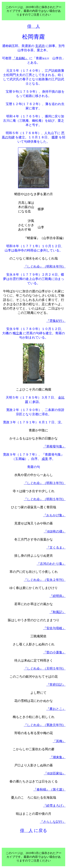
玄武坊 (40, 46)
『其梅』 (59, 741)
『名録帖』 (20, 58)
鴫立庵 (18, 333)
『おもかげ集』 (54, 515)
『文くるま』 (56, 548)
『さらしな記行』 (53, 822)
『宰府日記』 (56, 685)
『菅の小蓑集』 (54, 652)
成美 (45, 459)
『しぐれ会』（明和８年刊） (45, 267)
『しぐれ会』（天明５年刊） (45, 669)
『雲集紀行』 (56, 321)
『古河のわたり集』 (51, 564)
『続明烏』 (58, 596)
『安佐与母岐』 (54, 628)
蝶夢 (55, 137)
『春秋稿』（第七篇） (49, 789)
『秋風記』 (58, 612)
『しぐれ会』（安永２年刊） (45, 580)
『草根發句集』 (54, 446)
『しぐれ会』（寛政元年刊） (45, 725)
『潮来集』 (58, 757)
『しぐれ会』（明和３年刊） (45, 483)
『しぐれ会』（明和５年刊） (45, 499)
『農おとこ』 (56, 709)
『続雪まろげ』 (54, 806)
